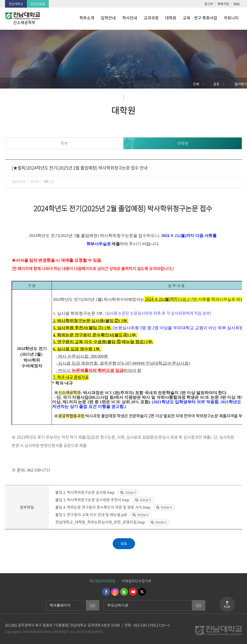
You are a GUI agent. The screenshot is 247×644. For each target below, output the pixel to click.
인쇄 (196, 84)
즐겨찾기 (241, 84)
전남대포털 (38, 4)
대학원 (183, 143)
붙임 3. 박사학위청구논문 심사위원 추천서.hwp (93, 500)
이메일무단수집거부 (137, 581)
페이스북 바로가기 (106, 592)
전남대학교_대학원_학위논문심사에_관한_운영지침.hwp (101, 522)
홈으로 (8, 83)
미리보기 (131, 493)
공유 (216, 84)
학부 (64, 143)
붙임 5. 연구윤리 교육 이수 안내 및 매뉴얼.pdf (91, 514)
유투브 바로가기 (133, 592)
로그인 (209, 4)
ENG (237, 4)
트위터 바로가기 (142, 592)
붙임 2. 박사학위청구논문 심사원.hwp (85, 492)
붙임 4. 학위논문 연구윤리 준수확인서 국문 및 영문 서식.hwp (103, 507)
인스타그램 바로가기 (115, 592)
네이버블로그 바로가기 (124, 592)
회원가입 (223, 4)
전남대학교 (16, 4)
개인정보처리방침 (102, 581)
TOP (227, 607)
